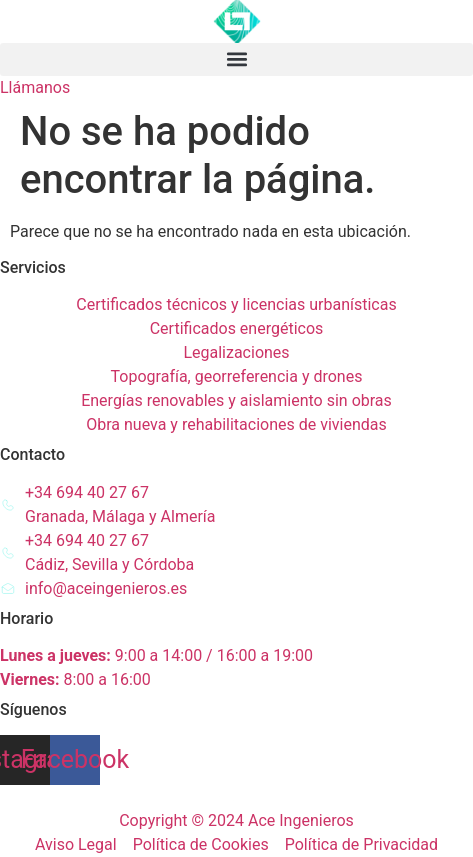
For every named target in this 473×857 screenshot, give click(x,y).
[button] (236, 59)
